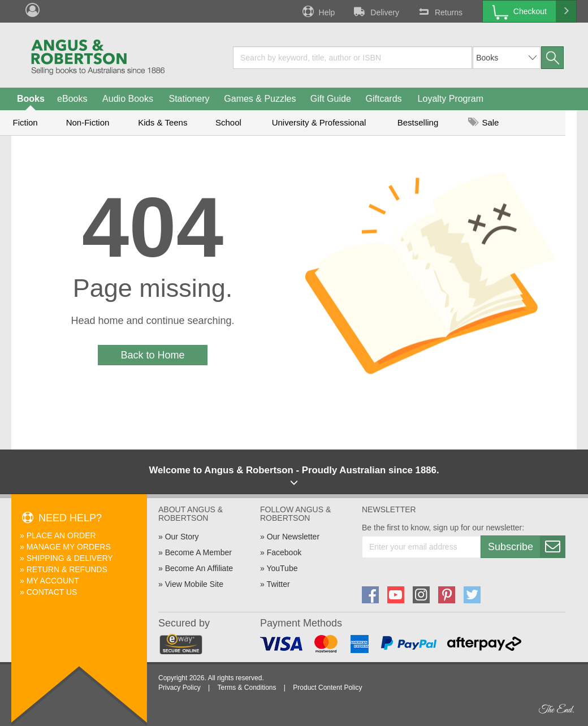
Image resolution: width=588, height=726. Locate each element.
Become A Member (198, 552)
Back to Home (152, 355)
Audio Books (128, 99)
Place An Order (61, 535)
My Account (53, 581)
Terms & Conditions (247, 688)
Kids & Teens (163, 122)
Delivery (375, 11)
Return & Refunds (67, 569)
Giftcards (384, 99)
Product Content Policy (327, 688)
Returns (439, 11)
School (228, 122)
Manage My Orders (69, 547)
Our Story (182, 537)
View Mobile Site (194, 584)
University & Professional (319, 122)
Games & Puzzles (260, 99)
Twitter (278, 584)
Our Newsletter (293, 537)
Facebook (284, 552)
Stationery (189, 99)
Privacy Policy (180, 688)
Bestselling (418, 122)
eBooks (72, 99)
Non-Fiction (88, 122)
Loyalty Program (451, 99)
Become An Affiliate (199, 568)
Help (318, 11)
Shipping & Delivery (70, 558)
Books (31, 99)
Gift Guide (331, 99)
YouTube (282, 568)
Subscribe (526, 547)
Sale (483, 122)
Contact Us (52, 592)
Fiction (25, 122)
